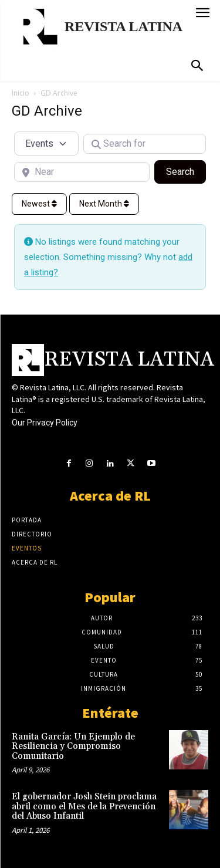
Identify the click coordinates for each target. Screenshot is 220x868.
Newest (39, 204)
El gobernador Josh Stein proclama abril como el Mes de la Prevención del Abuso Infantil (84, 806)
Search (186, 171)
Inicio (21, 93)
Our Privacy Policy (45, 423)
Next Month (104, 204)
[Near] (82, 172)
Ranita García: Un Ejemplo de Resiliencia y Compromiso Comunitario (73, 747)
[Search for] (145, 144)
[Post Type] (46, 143)
